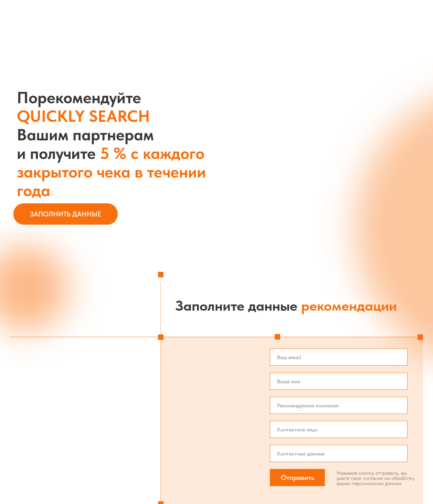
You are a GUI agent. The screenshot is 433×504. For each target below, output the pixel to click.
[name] (339, 381)
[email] (339, 357)
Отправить (298, 478)
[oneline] (339, 405)
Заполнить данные (66, 214)
